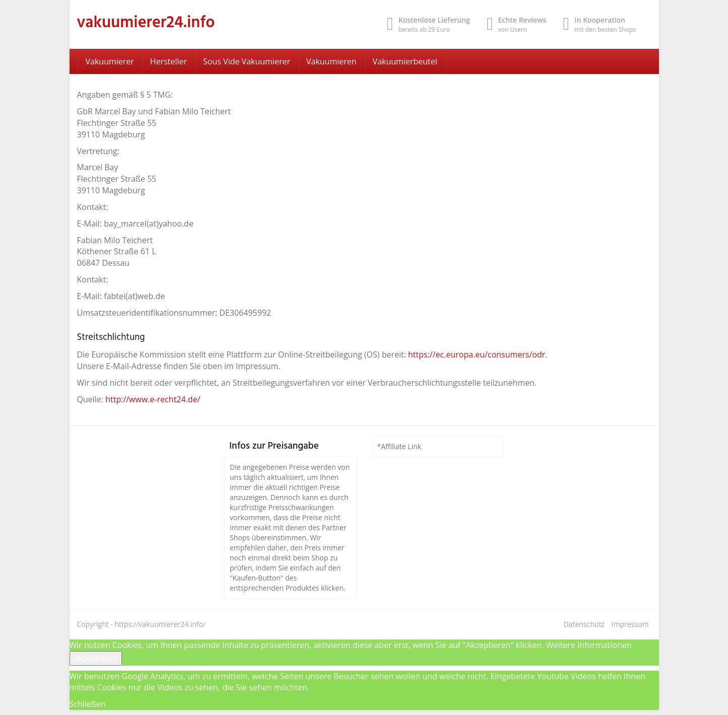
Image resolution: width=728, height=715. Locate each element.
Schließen (88, 704)
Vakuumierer (110, 61)
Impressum (630, 624)
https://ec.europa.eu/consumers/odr (477, 354)
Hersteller (169, 61)
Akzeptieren (96, 658)
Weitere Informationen (589, 645)
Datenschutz (584, 624)
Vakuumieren (332, 61)
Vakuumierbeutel (405, 61)
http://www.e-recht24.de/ (153, 399)
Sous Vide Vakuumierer (247, 61)
